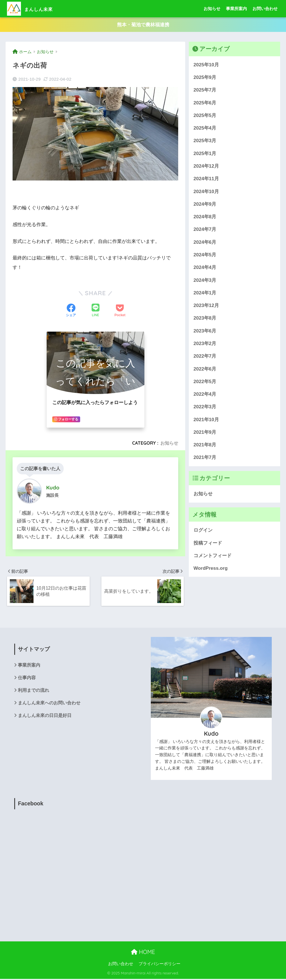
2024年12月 (206, 166)
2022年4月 (205, 394)
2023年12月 (206, 306)
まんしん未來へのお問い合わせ (49, 704)
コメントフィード (213, 556)
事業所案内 (236, 9)
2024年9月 (205, 204)
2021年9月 (205, 432)
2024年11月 (206, 179)
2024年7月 (205, 230)
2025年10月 (206, 65)
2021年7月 (205, 458)
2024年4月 (205, 268)
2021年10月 (206, 420)
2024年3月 (205, 280)
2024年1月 (205, 293)
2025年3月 (205, 141)
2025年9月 (205, 78)
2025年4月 (205, 128)
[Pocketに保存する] (120, 311)
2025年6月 (205, 103)
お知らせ (212, 9)
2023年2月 (205, 344)
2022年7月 (205, 356)
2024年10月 (206, 192)
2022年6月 (205, 369)
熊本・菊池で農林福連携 (143, 25)
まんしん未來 (36, 9)
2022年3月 (205, 407)
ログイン (203, 530)
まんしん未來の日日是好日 (45, 717)
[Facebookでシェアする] (71, 311)
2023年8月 (205, 318)
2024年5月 (205, 255)
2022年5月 (205, 382)
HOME (143, 953)
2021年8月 (205, 445)
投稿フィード (208, 543)
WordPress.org (211, 568)
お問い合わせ (265, 9)
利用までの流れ (34, 691)
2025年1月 (205, 153)
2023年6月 (205, 331)
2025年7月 (205, 90)
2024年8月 (205, 217)
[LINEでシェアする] (96, 311)
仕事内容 (27, 679)
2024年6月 (205, 242)
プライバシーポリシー (159, 965)
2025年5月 (205, 115)
